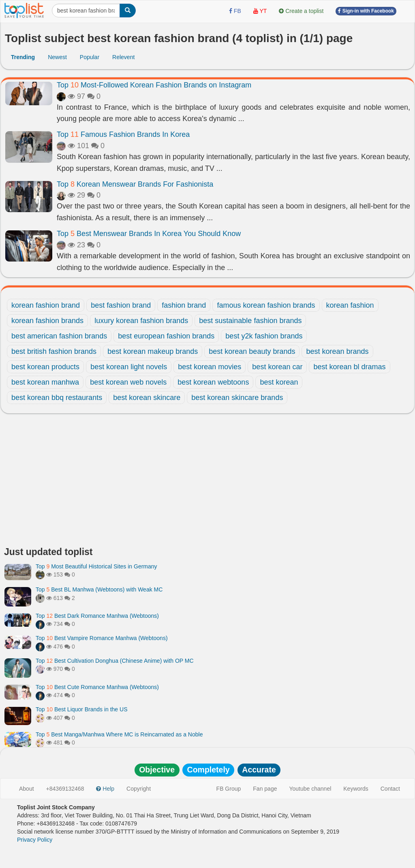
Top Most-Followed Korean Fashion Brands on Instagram (154, 85)
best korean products (45, 367)
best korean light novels (129, 367)
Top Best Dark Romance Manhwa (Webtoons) (97, 616)
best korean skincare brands (237, 398)
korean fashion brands (47, 321)
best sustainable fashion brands (250, 321)
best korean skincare (147, 398)
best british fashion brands (54, 351)
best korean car (277, 367)
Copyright (139, 789)
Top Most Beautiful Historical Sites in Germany (96, 566)
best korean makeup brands (153, 351)
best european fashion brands (166, 336)
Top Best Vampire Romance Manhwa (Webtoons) (102, 638)
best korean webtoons (213, 382)
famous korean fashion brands (266, 305)
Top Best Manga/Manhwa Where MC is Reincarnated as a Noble (119, 734)
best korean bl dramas (349, 367)
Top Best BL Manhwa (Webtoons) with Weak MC (99, 589)
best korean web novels (128, 382)
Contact (390, 789)
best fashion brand (121, 305)
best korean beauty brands (252, 351)
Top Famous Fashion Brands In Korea (123, 134)
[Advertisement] (207, 482)
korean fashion (350, 305)
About (27, 789)
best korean (279, 382)
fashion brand (184, 305)
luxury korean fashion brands (141, 321)
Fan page (265, 789)
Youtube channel (310, 789)
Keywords (356, 789)
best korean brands (337, 351)
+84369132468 (65, 789)
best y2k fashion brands (264, 336)
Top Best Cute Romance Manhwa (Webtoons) (97, 687)
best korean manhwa (45, 382)
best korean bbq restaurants (57, 398)
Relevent (123, 57)
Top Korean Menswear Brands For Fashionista (135, 184)
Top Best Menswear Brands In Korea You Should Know (149, 234)
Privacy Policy (35, 840)
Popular (90, 57)
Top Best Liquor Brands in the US (81, 709)
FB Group (229, 789)
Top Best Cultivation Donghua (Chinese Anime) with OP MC (115, 661)
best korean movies (210, 367)
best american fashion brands (59, 336)
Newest (57, 57)
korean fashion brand (46, 305)
